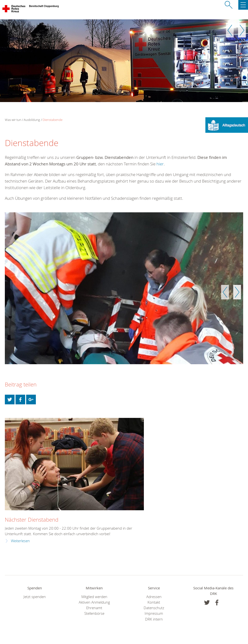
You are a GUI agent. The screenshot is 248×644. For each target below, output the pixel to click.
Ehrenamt (94, 608)
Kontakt (154, 602)
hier (160, 164)
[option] (124, 61)
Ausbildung (32, 120)
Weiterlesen (20, 541)
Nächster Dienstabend (32, 520)
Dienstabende (53, 120)
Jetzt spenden (35, 597)
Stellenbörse (94, 613)
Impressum (154, 613)
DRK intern (154, 619)
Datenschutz (154, 608)
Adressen (154, 597)
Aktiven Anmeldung (94, 602)
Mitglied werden (94, 597)
